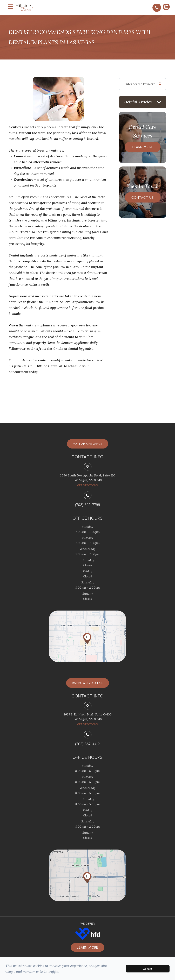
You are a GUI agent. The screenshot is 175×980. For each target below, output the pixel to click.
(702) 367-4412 (87, 744)
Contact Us (143, 198)
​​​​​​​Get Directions (87, 485)
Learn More (143, 147)
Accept (148, 969)
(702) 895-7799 (87, 505)
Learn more (87, 947)
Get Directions (87, 724)
